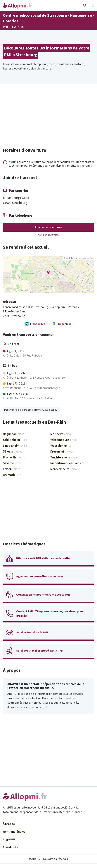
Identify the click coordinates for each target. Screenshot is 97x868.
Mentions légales (14, 832)
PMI (5, 27)
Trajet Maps (62, 324)
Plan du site (11, 847)
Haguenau (13, 434)
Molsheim (60, 434)
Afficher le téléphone (49, 227)
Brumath (13, 475)
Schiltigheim (15, 440)
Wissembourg (63, 440)
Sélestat (12, 452)
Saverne (12, 463)
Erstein (11, 469)
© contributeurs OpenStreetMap (78, 258)
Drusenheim (62, 452)
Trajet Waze (35, 324)
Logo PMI (9, 839)
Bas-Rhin (18, 27)
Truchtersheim (64, 458)
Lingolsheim (15, 446)
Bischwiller (14, 458)
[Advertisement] (48, 117)
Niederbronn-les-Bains (69, 463)
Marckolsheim (63, 469)
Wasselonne (62, 446)
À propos (9, 824)
